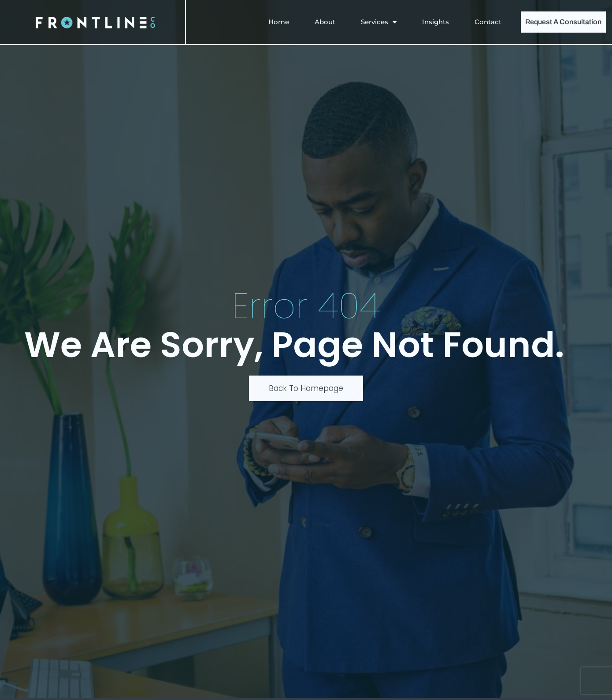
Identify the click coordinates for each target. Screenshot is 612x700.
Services (379, 22)
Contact (488, 22)
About (325, 22)
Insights (436, 22)
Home (279, 22)
